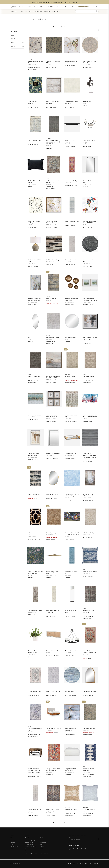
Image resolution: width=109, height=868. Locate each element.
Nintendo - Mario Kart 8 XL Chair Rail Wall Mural (72, 534)
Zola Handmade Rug (71, 691)
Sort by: (76, 30)
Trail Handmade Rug (53, 260)
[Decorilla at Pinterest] (78, 849)
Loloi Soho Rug (51, 299)
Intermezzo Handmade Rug (35, 534)
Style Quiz (28, 838)
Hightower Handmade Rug (89, 261)
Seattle (41, 849)
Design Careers (14, 847)
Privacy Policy (85, 864)
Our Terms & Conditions (74, 864)
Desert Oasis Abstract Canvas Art (53, 102)
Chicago (42, 847)
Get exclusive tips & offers (78, 835)
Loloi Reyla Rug (51, 533)
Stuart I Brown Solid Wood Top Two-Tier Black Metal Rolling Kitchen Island (34, 770)
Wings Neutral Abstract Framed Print (90, 338)
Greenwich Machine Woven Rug (89, 770)
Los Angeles (43, 842)
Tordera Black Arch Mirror (89, 182)
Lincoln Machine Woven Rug (35, 729)
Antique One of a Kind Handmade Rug (53, 770)
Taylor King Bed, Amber (54, 728)
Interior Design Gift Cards (31, 853)
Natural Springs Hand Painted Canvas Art (35, 300)
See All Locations (44, 853)
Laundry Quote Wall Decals (89, 141)
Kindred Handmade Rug (72, 260)
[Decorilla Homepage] (17, 6)
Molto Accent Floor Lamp (70, 611)
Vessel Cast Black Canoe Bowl (70, 141)
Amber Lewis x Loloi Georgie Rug (53, 182)
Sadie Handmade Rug (35, 140)
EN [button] (95, 7)
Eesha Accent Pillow (89, 809)
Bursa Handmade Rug (35, 691)
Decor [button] (21, 11)
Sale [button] (58, 11)
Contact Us (28, 851)
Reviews (13, 842)
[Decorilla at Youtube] (86, 849)
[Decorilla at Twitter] (81, 849)
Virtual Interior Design (30, 847)
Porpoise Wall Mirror (71, 337)
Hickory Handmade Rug (72, 221)
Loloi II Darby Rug (88, 376)
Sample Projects (29, 842)
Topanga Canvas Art (71, 61)
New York (42, 838)
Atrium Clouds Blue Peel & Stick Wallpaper (72, 495)
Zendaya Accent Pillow (90, 572)
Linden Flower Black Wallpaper (34, 222)
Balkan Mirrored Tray (71, 454)
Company (13, 840)
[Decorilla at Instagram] (70, 849)
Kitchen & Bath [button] (38, 11)
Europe (42, 851)
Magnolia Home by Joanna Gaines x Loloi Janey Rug (89, 653)
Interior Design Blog (30, 840)
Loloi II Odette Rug (89, 533)
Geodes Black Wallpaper (32, 102)
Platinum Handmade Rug (71, 416)
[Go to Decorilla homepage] (15, 864)
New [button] (54, 11)
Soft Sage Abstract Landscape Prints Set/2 (90, 300)
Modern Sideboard (52, 651)
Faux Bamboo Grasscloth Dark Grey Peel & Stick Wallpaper (90, 455)
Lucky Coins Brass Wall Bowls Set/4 (72, 300)
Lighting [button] (28, 11)
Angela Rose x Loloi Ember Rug (89, 611)
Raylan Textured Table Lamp (35, 261)
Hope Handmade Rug (53, 337)
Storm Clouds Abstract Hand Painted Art (53, 377)
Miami (41, 840)
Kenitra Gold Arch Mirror (90, 691)
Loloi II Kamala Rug (34, 376)
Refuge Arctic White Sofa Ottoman (70, 770)
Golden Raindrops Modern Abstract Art (53, 222)
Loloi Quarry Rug (70, 376)
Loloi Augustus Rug (34, 494)
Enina (30, 337)
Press (12, 849)
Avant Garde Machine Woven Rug (89, 62)
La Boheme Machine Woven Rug (52, 611)
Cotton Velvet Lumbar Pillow (35, 182)
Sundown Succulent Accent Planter (34, 652)
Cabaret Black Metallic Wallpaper (53, 62)
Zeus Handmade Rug (71, 181)
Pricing (12, 844)
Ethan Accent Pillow (71, 809)
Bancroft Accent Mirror (53, 454)
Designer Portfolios (30, 844)
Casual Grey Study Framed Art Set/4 (52, 416)
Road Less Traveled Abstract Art (70, 729)
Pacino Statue (87, 102)
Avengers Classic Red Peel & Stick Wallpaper (90, 222)
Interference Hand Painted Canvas (34, 455)
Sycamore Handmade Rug (35, 810)
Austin (41, 844)
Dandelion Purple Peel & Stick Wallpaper (36, 573)
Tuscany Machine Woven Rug (35, 62)
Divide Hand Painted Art (36, 415)
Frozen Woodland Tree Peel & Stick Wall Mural (90, 416)
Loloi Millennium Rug (89, 728)
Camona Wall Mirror (52, 494)
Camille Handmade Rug (35, 610)
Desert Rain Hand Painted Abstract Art (89, 495)
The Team (13, 838)
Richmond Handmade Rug (71, 573)
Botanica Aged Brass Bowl (53, 573)
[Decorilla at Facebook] (74, 849)
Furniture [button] (14, 11)
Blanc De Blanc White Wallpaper (71, 102)
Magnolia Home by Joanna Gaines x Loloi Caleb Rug (53, 142)
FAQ (26, 849)
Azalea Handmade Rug (53, 691)
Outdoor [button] (47, 11)
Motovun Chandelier (71, 651)
